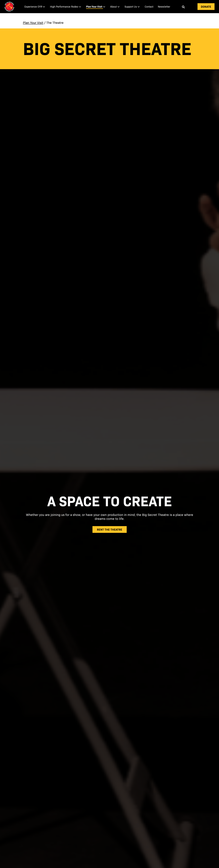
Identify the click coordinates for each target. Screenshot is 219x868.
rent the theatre (110, 529)
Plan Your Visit (33, 22)
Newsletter (164, 7)
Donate (206, 7)
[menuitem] (35, 7)
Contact (149, 7)
